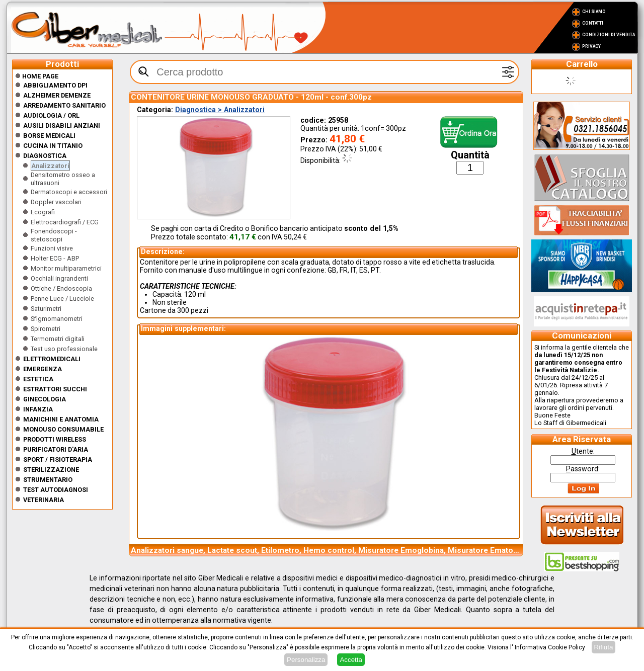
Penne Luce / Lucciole (62, 299)
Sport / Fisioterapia (58, 459)
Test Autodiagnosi (56, 490)
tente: (583, 451)
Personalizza (306, 660)
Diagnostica (45, 156)
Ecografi (43, 212)
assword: (583, 469)
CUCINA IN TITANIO (53, 146)
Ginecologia (45, 399)
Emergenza (43, 369)
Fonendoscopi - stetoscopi (54, 235)
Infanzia (38, 409)
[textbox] (325, 72)
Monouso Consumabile (63, 429)
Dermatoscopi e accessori (69, 192)
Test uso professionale (64, 349)
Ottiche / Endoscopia (61, 288)
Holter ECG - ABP (55, 258)
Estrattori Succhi (55, 389)
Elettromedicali (52, 359)
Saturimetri (46, 309)
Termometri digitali (58, 339)
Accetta (351, 660)
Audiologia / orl (51, 115)
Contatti (593, 23)
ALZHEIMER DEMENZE (57, 95)
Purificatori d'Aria (56, 449)
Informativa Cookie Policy (550, 647)
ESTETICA (38, 379)
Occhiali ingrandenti (59, 278)
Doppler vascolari (56, 202)
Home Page (37, 76)
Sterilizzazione (51, 470)
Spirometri (46, 329)
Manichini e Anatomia (61, 419)
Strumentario (48, 480)
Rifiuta (604, 647)
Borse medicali (49, 136)
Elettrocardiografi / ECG (65, 222)
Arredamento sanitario (64, 105)
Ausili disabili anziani (62, 125)
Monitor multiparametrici (66, 268)
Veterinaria (44, 500)
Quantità (470, 155)
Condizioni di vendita (609, 35)
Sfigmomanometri (57, 319)
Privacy (591, 46)
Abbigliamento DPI (55, 85)
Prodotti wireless (55, 439)
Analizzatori (50, 166)
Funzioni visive (52, 248)
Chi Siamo (594, 12)
